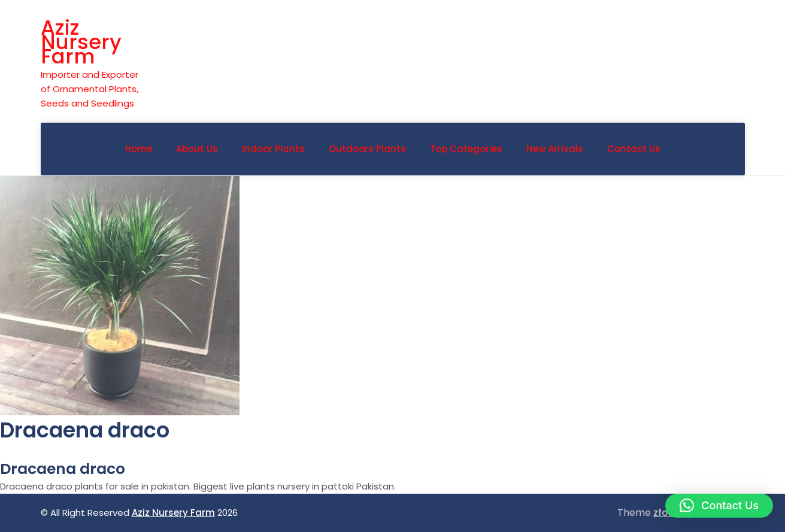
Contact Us (634, 149)
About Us (197, 149)
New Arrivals (555, 149)
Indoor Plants (273, 149)
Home (139, 149)
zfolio (666, 513)
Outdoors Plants (367, 149)
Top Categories (466, 149)
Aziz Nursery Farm (81, 42)
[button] (719, 506)
